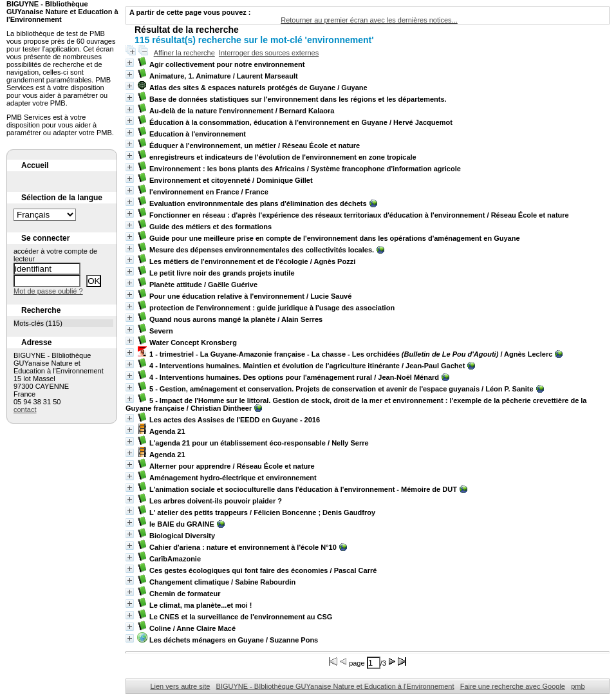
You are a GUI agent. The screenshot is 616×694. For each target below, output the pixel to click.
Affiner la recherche (184, 53)
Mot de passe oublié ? (48, 291)
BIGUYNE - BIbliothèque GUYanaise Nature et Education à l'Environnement (335, 686)
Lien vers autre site (180, 686)
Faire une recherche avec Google (513, 686)
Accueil (35, 165)
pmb (578, 686)
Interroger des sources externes (269, 53)
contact (25, 409)
